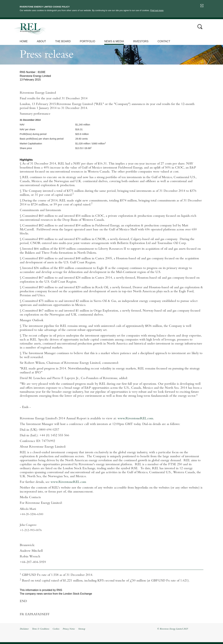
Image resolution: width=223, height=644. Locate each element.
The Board (63, 41)
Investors (141, 41)
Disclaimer (24, 629)
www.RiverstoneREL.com (135, 419)
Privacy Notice (69, 629)
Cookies (56, 629)
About (41, 41)
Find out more (157, 10)
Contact (164, 41)
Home (24, 41)
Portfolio (87, 41)
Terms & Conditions (41, 629)
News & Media (114, 41)
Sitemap (82, 629)
